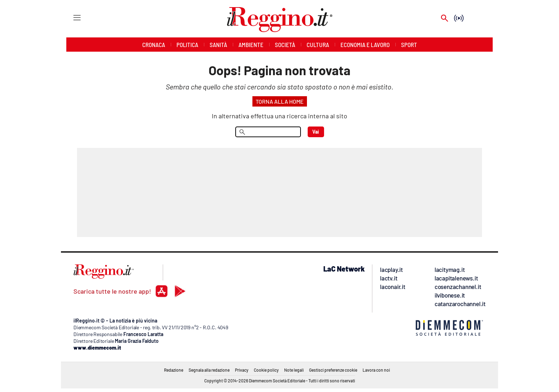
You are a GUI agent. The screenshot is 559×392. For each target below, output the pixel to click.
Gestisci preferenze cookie (333, 370)
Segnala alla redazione (209, 370)
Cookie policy (266, 370)
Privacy (242, 370)
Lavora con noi (376, 370)
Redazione (174, 370)
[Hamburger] (70, 17)
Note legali (294, 370)
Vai (316, 132)
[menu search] (268, 132)
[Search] (445, 19)
